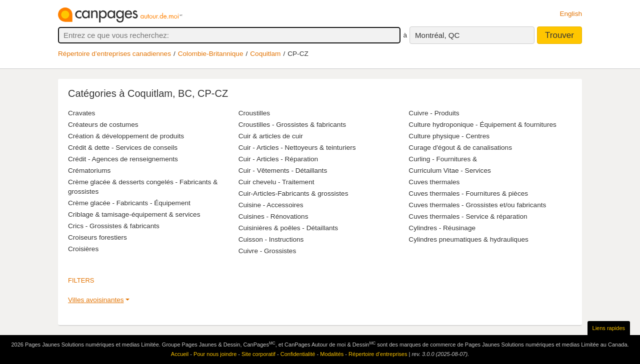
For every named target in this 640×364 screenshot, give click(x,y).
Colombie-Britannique (211, 54)
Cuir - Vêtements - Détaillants (283, 171)
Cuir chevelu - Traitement (276, 182)
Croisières (83, 249)
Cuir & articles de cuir (271, 136)
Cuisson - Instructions (271, 239)
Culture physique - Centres (449, 136)
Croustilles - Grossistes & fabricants (292, 125)
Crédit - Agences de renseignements (123, 159)
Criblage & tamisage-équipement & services (134, 214)
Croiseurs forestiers (97, 237)
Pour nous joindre (215, 354)
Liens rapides (609, 328)
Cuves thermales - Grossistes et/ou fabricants (477, 205)
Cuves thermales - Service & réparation (468, 216)
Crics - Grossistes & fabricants (114, 226)
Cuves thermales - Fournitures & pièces (468, 193)
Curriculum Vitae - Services (449, 171)
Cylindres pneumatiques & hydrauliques (468, 239)
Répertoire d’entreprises (378, 354)
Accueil (180, 354)
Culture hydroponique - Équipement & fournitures (482, 125)
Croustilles (254, 113)
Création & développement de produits (126, 136)
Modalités (332, 354)
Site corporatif (258, 354)
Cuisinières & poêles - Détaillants (288, 228)
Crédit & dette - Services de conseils (123, 148)
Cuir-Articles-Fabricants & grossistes (293, 193)
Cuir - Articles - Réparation (278, 159)
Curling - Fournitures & (443, 159)
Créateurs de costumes (103, 125)
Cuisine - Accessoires (271, 205)
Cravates (81, 113)
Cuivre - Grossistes (267, 251)
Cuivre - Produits (434, 113)
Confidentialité (298, 354)
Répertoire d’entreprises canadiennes (114, 54)
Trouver (559, 35)
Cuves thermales (434, 182)
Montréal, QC (437, 35)
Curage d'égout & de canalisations (460, 148)
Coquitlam (265, 54)
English (571, 14)
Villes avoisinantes (96, 300)
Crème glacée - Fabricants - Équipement (129, 203)
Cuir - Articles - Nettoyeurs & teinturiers (297, 148)
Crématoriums (89, 171)
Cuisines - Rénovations (273, 216)
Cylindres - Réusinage (442, 228)
